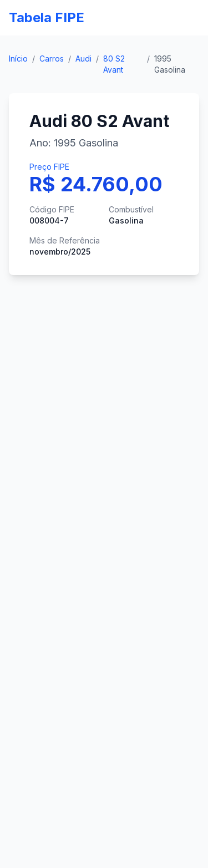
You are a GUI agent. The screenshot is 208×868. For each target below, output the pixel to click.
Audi (83, 59)
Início (18, 59)
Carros (52, 59)
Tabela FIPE (47, 17)
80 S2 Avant (114, 64)
